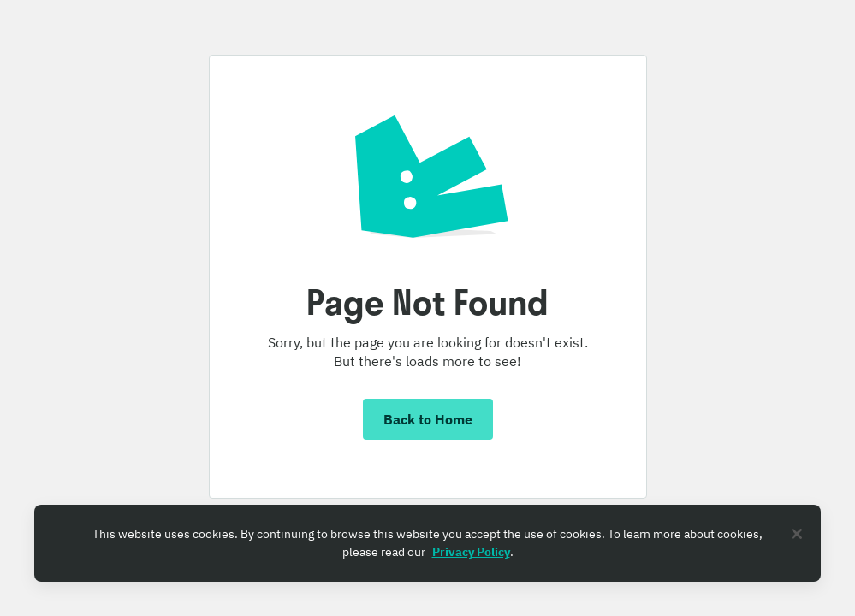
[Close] (797, 534)
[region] (427, 543)
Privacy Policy (471, 552)
